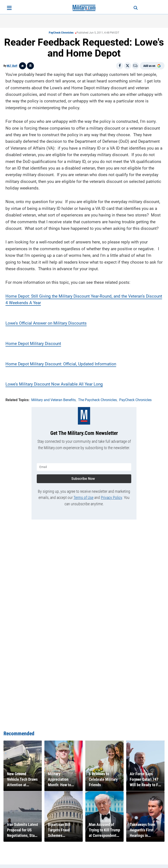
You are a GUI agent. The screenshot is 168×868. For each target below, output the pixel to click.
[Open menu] (9, 8)
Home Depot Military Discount (33, 344)
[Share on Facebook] (120, 66)
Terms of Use (83, 497)
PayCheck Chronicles (61, 33)
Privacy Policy (111, 497)
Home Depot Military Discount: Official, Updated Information (61, 364)
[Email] (135, 66)
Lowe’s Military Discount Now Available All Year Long (54, 384)
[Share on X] (128, 66)
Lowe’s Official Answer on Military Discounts (46, 323)
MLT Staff (12, 66)
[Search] (136, 8)
